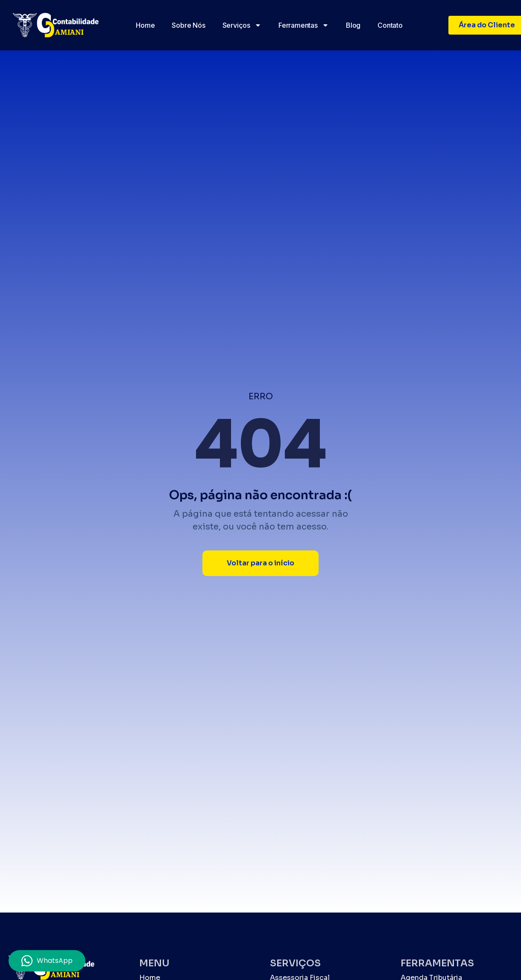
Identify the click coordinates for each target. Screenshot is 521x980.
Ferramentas (304, 25)
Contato (390, 25)
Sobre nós (188, 25)
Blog (353, 25)
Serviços (242, 25)
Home (145, 25)
